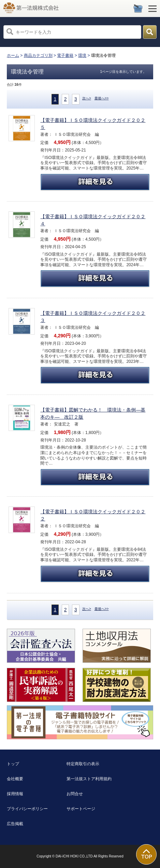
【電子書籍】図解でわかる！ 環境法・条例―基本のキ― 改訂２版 (93, 413)
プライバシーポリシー (27, 809)
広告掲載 (15, 824)
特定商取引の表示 (83, 764)
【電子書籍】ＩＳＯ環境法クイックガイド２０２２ (93, 515)
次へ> (87, 98)
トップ (13, 764)
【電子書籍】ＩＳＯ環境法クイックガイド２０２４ (93, 220)
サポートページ (81, 809)
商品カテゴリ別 (38, 55)
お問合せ (75, 794)
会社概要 (15, 779)
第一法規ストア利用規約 (89, 779)
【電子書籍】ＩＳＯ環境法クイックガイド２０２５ (93, 124)
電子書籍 (65, 55)
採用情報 (15, 794)
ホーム (13, 55)
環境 (82, 55)
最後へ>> (102, 98)
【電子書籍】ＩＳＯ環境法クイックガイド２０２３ (93, 317)
